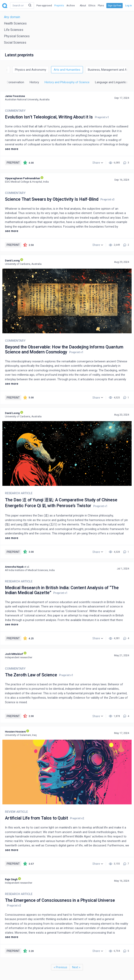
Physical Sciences (17, 36)
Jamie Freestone (15, 96)
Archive (71, 6)
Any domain (12, 17)
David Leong (12, 261)
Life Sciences (14, 30)
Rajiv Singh (11, 879)
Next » (76, 967)
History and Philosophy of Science (67, 82)
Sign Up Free (115, 6)
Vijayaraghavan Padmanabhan (22, 178)
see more (12, 149)
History (34, 82)
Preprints (59, 6)
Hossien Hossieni (15, 732)
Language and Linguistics (112, 82)
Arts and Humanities (67, 70)
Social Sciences (15, 43)
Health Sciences (15, 23)
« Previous (60, 967)
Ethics (92, 6)
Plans (101, 6)
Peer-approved (44, 6)
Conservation (15, 82)
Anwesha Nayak (14, 567)
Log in (129, 6)
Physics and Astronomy (31, 70)
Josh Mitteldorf (14, 654)
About (83, 6)
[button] (98, 163)
